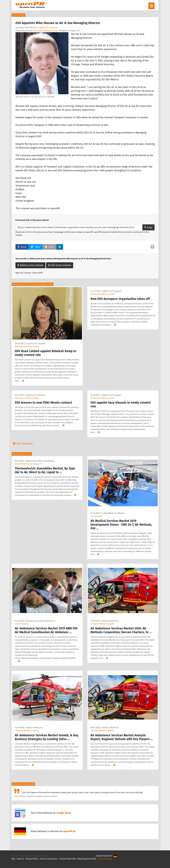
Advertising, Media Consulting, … (41, 461)
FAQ (13, 859)
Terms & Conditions (49, 859)
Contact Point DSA (67, 859)
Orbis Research (22, 624)
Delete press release (30, 265)
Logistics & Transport (48, 28)
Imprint (20, 859)
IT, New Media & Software (113, 513)
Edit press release (60, 265)
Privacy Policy (32, 859)
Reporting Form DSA (87, 859)
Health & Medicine (110, 621)
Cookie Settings (105, 859)
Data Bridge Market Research (28, 464)
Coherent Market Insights (102, 624)
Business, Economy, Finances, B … (41, 621)
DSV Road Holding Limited (45, 31)
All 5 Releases (22, 444)
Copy (148, 227)
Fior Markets (96, 516)
